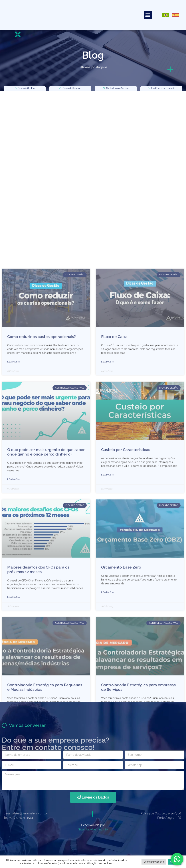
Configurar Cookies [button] (154, 862)
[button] (148, 15)
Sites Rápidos (87, 829)
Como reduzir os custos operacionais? (42, 669)
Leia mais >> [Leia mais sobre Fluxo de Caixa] (108, 694)
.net (99, 829)
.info (105, 829)
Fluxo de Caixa (114, 669)
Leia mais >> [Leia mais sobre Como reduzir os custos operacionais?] (14, 694)
